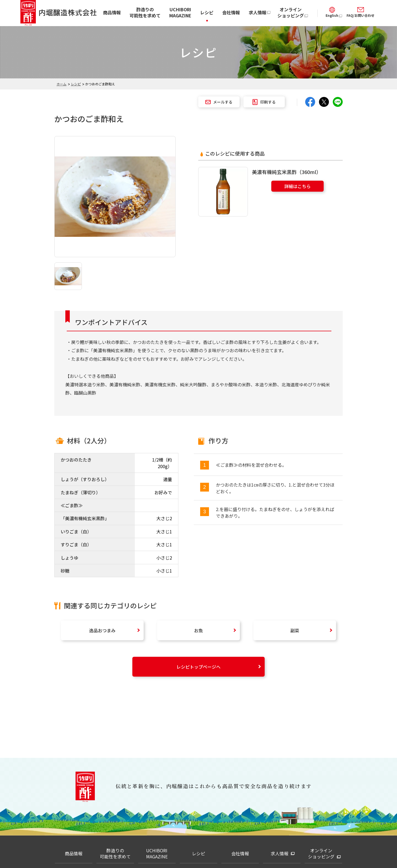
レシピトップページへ (198, 667)
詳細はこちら (297, 186)
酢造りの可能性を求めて (145, 12)
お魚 (198, 630)
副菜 (295, 630)
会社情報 (231, 12)
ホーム (61, 84)
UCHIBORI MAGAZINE (180, 12)
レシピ (207, 12)
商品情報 (112, 12)
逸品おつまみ (102, 630)
